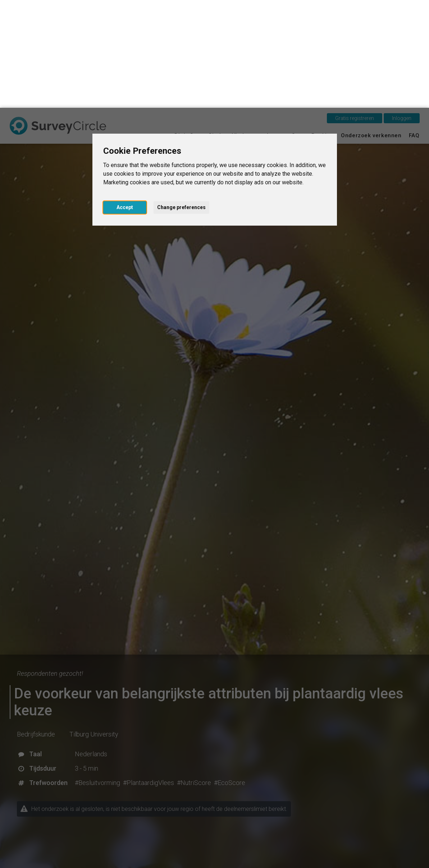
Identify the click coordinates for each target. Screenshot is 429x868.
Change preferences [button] (181, 100)
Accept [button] (125, 100)
